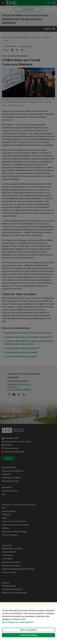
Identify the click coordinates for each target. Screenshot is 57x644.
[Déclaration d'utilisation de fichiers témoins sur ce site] (28, 623)
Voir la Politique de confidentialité (16, 622)
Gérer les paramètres (28, 630)
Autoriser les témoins (28, 635)
